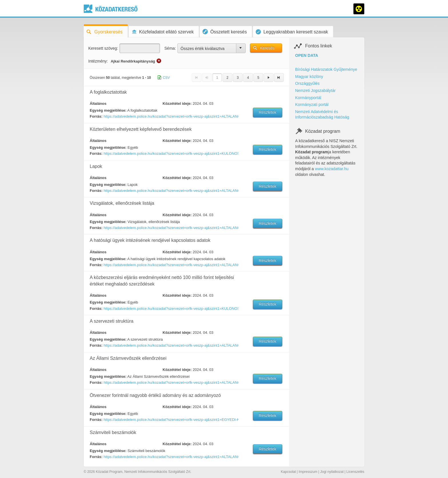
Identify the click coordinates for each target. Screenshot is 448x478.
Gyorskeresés (105, 32)
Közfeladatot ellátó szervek (163, 32)
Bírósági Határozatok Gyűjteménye (326, 69)
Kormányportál (308, 98)
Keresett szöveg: (103, 48)
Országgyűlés (307, 83)
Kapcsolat (288, 472)
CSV (166, 78)
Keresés (267, 48)
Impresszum (308, 472)
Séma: (170, 48)
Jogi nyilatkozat (332, 472)
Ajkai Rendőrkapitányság (133, 61)
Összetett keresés (225, 32)
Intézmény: (98, 61)
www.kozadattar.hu (332, 169)
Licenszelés (355, 472)
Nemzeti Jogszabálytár (315, 91)
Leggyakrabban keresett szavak (292, 32)
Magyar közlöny (309, 77)
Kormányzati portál (312, 105)
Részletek (268, 112)
